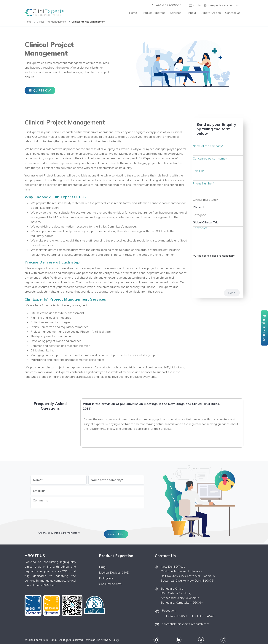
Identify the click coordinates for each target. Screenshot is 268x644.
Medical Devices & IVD (114, 572)
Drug (102, 567)
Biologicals (106, 578)
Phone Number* (204, 183)
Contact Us (233, 13)
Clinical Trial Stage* (205, 200)
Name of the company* (208, 146)
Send (232, 293)
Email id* (198, 171)
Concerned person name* (210, 158)
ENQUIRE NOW (40, 90)
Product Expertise (153, 13)
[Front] (44, 13)
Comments (200, 228)
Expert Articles (211, 13)
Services (177, 13)
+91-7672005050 (167, 5)
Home (133, 13)
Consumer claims (110, 584)
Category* (200, 215)
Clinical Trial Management (51, 22)
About (192, 13)
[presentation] (207, 271)
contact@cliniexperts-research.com (215, 5)
